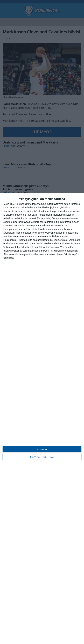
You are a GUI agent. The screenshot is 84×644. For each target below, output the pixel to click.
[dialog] (42, 419)
